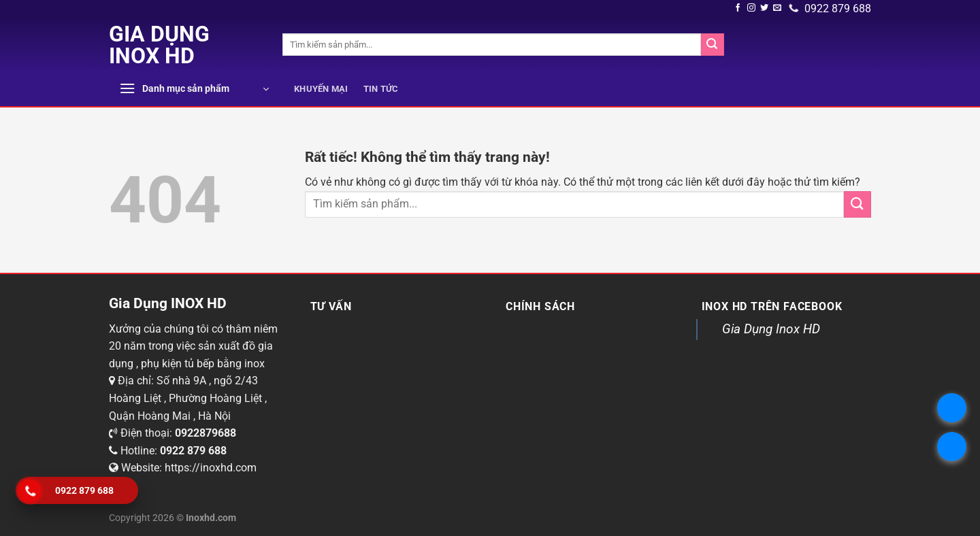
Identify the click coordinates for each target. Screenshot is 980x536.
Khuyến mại (321, 89)
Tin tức (381, 89)
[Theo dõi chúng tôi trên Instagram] (751, 8)
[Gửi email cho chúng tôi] (777, 8)
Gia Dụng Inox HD (771, 329)
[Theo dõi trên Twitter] (764, 8)
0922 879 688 (830, 9)
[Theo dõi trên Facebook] (738, 8)
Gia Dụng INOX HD (159, 45)
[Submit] (713, 45)
